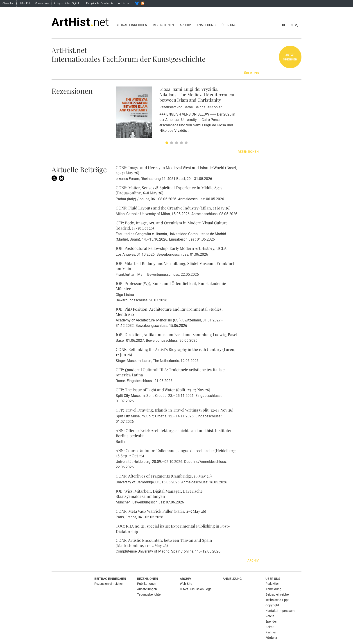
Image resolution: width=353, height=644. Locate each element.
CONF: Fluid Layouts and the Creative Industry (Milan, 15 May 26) (173, 208)
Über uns (229, 25)
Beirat (270, 627)
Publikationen (147, 584)
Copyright (272, 605)
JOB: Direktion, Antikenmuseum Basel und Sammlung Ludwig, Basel (176, 334)
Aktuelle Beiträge (79, 169)
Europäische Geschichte (100, 3)
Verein (270, 616)
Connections (42, 3)
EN (291, 25)
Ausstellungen (147, 589)
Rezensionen (163, 25)
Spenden (272, 621)
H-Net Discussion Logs (196, 589)
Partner (271, 632)
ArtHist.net (124, 3)
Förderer (271, 638)
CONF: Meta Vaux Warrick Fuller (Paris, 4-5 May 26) (161, 511)
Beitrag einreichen (131, 25)
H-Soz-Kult (25, 3)
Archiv (185, 25)
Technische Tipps (277, 600)
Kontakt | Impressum (280, 611)
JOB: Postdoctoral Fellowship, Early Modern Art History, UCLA (171, 248)
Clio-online (8, 3)
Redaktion (273, 584)
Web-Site (186, 584)
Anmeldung (206, 25)
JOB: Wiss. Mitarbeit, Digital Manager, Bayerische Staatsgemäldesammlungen (159, 494)
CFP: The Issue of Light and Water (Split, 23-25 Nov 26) (163, 390)
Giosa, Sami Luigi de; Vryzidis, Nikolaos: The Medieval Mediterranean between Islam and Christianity (197, 94)
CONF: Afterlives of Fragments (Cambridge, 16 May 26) (164, 476)
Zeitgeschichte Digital (67, 3)
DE (284, 25)
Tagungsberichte (149, 594)
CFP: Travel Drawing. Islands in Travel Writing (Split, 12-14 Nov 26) (174, 410)
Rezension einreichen (109, 584)
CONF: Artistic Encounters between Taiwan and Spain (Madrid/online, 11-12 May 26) (164, 543)
